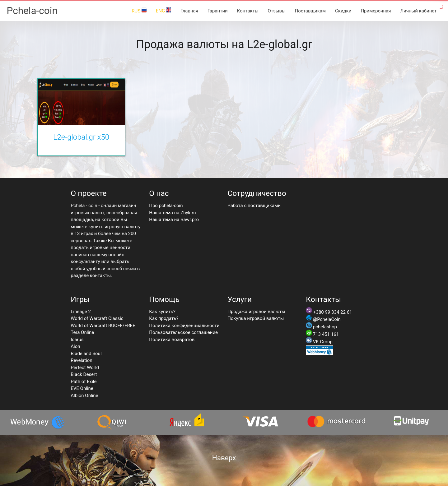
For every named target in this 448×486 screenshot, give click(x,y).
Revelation (81, 360)
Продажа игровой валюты (256, 312)
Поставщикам (310, 11)
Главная (189, 11)
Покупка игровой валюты (256, 318)
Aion (75, 346)
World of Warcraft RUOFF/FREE (103, 326)
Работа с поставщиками (254, 206)
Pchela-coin (32, 11)
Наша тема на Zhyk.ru (172, 213)
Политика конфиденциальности (184, 326)
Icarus (77, 340)
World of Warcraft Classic (97, 318)
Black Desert (84, 374)
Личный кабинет (418, 11)
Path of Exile (84, 382)
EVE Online (82, 388)
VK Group (323, 342)
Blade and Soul (86, 354)
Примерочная (376, 11)
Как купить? (162, 312)
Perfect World (85, 368)
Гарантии (218, 11)
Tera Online (82, 332)
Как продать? (164, 318)
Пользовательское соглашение (183, 332)
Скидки (343, 11)
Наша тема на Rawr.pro (174, 220)
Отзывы (277, 11)
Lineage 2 (81, 312)
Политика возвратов (172, 340)
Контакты (248, 11)
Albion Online (84, 396)
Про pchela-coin (166, 206)
